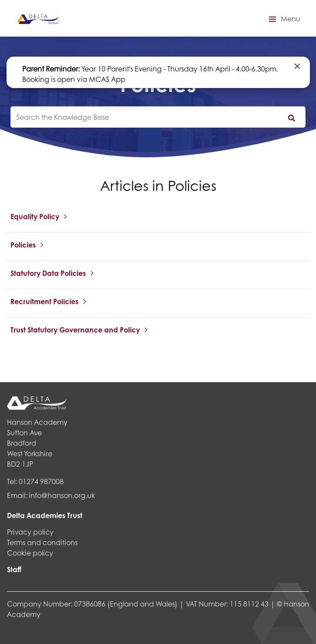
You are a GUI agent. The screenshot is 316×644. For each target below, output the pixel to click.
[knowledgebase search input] (158, 117)
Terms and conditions (42, 542)
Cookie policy (30, 553)
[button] (283, 19)
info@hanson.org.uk (62, 495)
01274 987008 (41, 481)
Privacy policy (30, 532)
